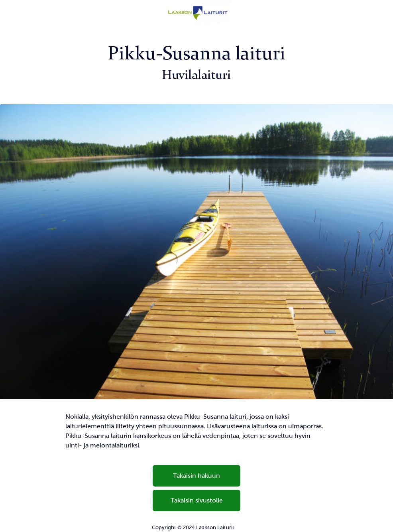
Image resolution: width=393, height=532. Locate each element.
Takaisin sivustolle (197, 500)
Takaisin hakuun (196, 476)
